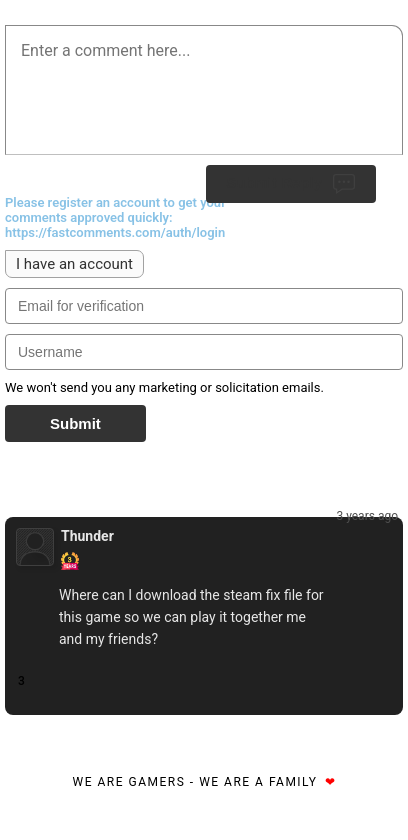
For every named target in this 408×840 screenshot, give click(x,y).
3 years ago (367, 516)
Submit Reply (291, 184)
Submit (75, 423)
